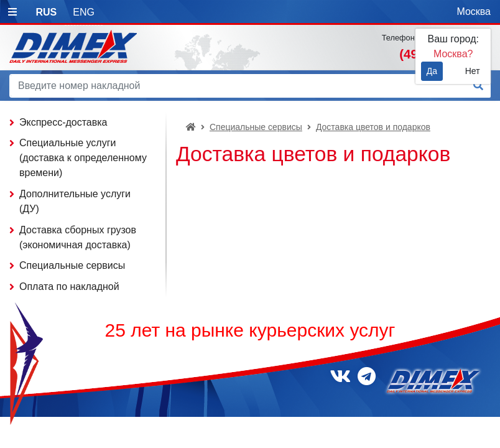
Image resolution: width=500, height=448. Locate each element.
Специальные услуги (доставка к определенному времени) (83, 158)
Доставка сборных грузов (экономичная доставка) (78, 237)
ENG (84, 12)
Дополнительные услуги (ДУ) (75, 201)
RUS (46, 12)
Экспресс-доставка (63, 122)
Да (432, 71)
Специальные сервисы (256, 127)
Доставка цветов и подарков (373, 127)
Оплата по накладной (69, 287)
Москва (474, 12)
